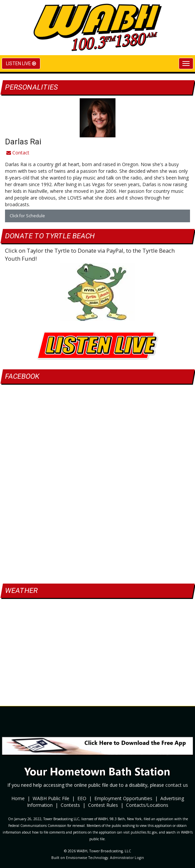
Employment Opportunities (123, 798)
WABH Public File (51, 798)
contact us (177, 785)
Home (18, 798)
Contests (70, 805)
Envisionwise (77, 858)
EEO (82, 798)
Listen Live (21, 64)
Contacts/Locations (147, 805)
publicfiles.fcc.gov (144, 832)
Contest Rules (103, 805)
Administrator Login (127, 858)
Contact (18, 153)
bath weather (97, 674)
